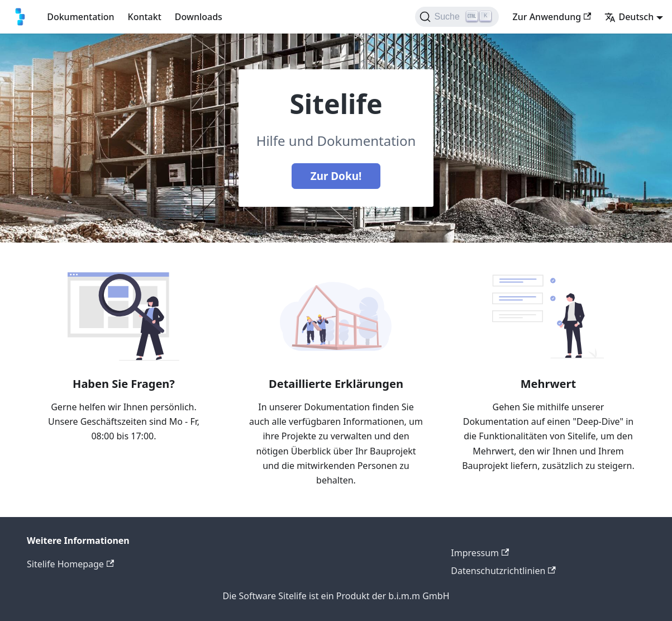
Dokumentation (80, 17)
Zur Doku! (336, 176)
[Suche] (457, 17)
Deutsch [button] (629, 17)
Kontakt (145, 17)
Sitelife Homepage (70, 564)
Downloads (199, 17)
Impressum (480, 553)
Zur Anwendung (552, 17)
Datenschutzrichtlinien (503, 571)
